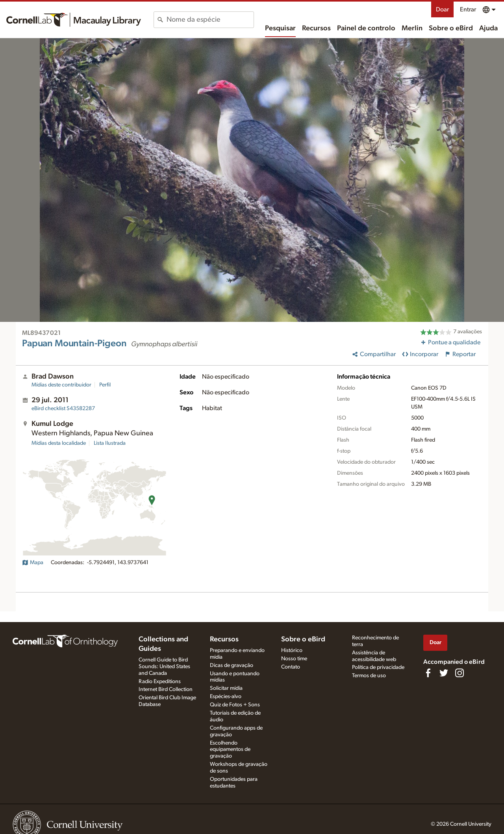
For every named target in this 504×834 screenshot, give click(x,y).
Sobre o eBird (451, 28)
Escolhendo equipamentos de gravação (230, 750)
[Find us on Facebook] (428, 673)
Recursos (316, 28)
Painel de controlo (366, 28)
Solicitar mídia (226, 688)
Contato (291, 667)
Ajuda (488, 28)
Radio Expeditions (160, 682)
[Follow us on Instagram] (460, 673)
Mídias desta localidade (59, 443)
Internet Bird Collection (166, 689)
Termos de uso (369, 676)
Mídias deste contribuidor (61, 385)
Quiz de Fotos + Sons (235, 705)
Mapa (33, 563)
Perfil (105, 385)
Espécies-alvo (226, 697)
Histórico (292, 650)
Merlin (412, 28)
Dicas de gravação (232, 665)
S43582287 (63, 409)
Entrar (468, 9)
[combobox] (210, 20)
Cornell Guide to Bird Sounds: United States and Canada (164, 667)
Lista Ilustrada (110, 443)
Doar (442, 9)
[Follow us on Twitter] (444, 673)
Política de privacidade (378, 667)
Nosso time (294, 659)
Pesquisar (280, 28)
